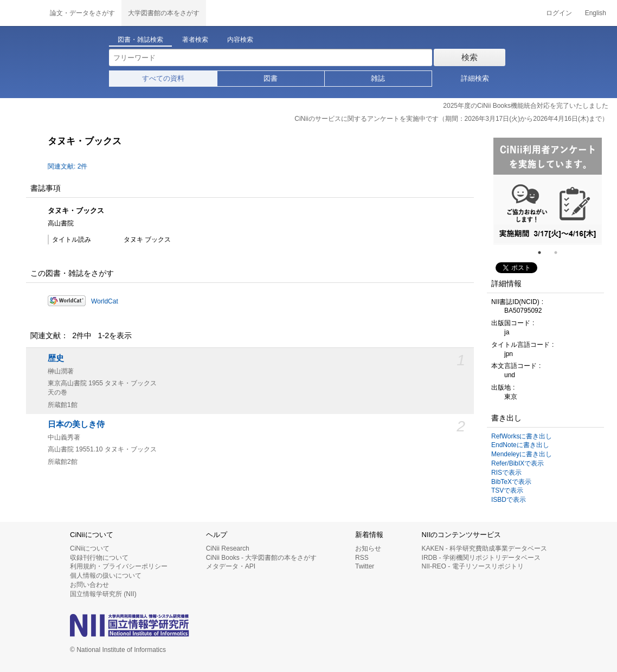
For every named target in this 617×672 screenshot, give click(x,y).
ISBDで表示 (509, 500)
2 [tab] (560, 253)
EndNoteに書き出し (520, 445)
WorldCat (105, 301)
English (596, 13)
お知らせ (368, 548)
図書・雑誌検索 (140, 40)
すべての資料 (163, 78)
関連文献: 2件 (68, 166)
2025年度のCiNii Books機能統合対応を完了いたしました (526, 106)
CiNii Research (228, 548)
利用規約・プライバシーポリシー (119, 566)
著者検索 (195, 40)
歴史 (56, 358)
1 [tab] (544, 253)
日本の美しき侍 (76, 424)
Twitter (365, 566)
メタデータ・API (231, 566)
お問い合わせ (89, 585)
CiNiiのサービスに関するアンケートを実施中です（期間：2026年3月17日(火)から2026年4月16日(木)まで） (451, 119)
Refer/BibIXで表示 (518, 463)
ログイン (559, 13)
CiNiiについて (90, 548)
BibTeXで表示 (511, 482)
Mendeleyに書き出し (522, 454)
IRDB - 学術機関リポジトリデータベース (481, 558)
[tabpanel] (548, 191)
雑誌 (378, 78)
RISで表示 (506, 473)
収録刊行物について (99, 558)
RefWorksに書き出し (522, 436)
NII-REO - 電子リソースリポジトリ (473, 566)
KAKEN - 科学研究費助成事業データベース (484, 548)
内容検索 (240, 40)
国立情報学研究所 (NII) (103, 594)
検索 (470, 57)
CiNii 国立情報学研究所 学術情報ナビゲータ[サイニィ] (22, 13)
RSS (362, 558)
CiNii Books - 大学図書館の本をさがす (262, 558)
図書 (271, 78)
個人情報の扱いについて (106, 576)
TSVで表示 (507, 490)
